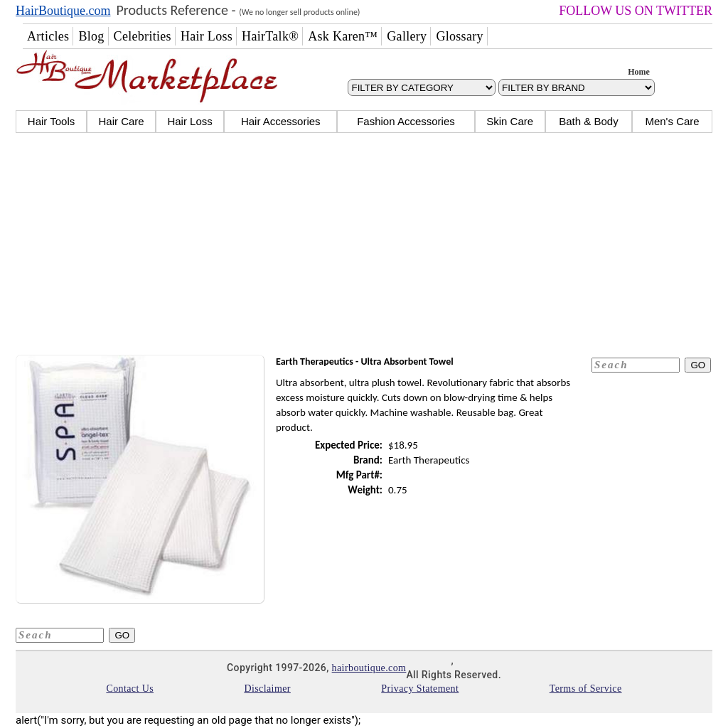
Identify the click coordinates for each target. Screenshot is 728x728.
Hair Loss (189, 121)
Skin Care (510, 121)
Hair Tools (51, 121)
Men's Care (672, 121)
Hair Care (121, 121)
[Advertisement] (364, 245)
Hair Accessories (281, 121)
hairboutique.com (369, 668)
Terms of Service (586, 689)
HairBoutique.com (63, 11)
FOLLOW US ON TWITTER (636, 11)
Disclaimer (267, 689)
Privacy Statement (420, 689)
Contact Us (130, 689)
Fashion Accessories (406, 121)
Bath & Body (588, 121)
